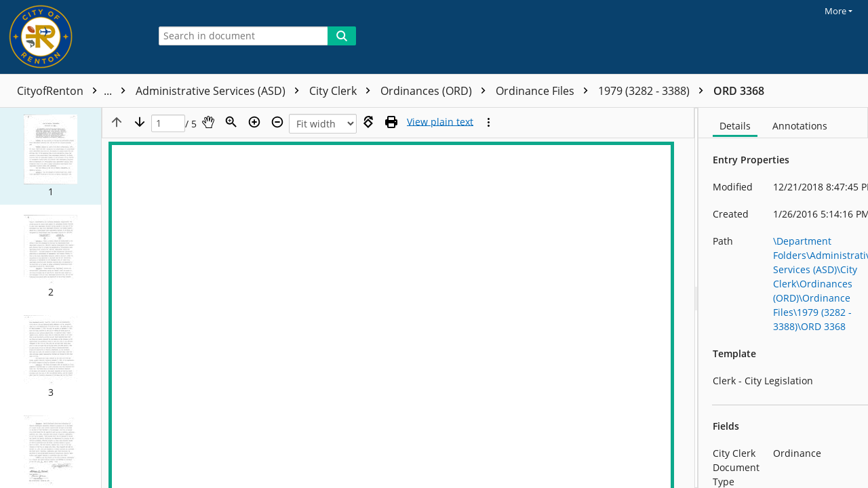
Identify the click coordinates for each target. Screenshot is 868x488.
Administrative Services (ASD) (221, 91)
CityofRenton (75, 91)
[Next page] (140, 122)
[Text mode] (440, 122)
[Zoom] (231, 122)
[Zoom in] (254, 122)
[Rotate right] (368, 122)
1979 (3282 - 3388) (654, 91)
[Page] (168, 124)
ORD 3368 (739, 91)
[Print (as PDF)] (391, 122)
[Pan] (208, 122)
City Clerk (343, 91)
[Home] (71, 37)
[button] (51, 156)
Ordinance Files (545, 91)
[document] (783, 298)
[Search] (342, 36)
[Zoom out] (277, 122)
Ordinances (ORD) (436, 91)
